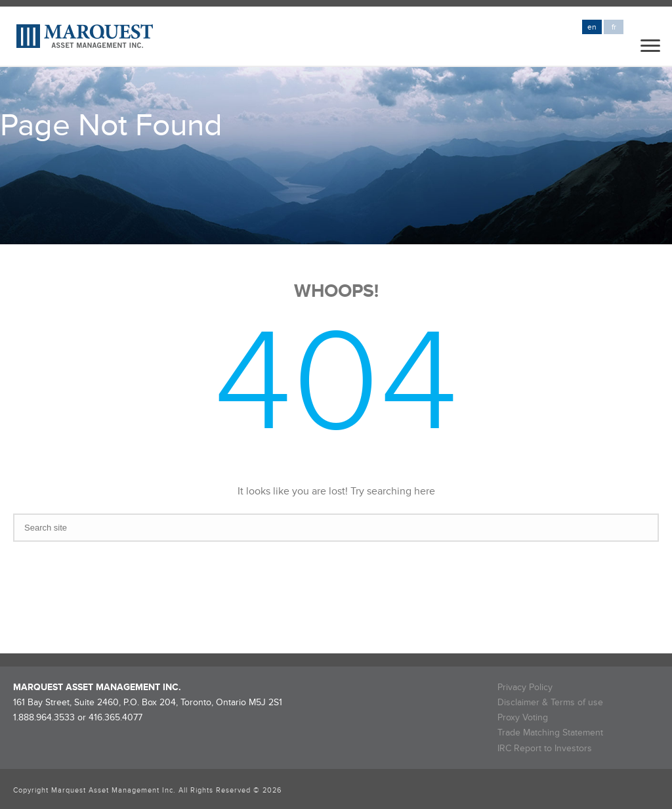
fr (614, 27)
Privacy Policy (525, 687)
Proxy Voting (523, 717)
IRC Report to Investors (545, 748)
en (592, 27)
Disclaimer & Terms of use (550, 702)
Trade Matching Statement (550, 732)
